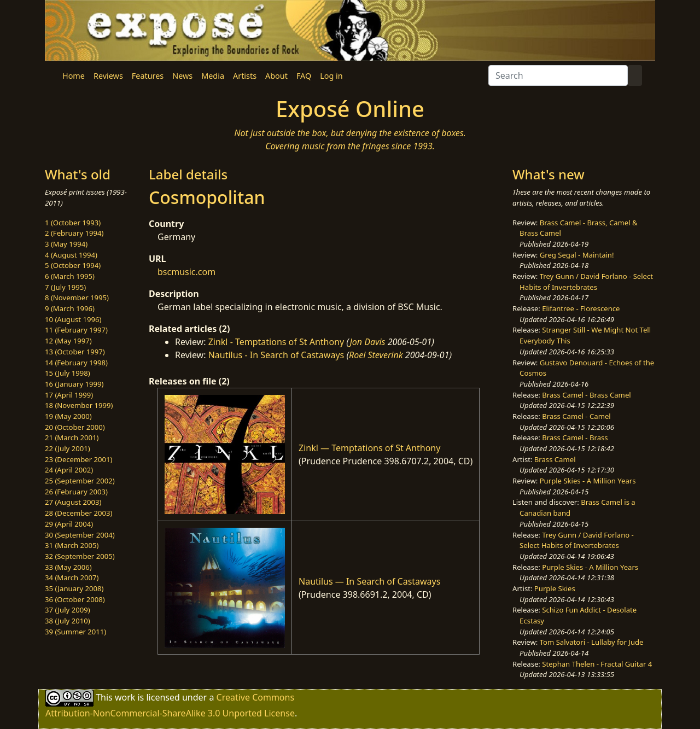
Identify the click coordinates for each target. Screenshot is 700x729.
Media (213, 76)
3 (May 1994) (66, 244)
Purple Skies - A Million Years (588, 481)
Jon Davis (367, 342)
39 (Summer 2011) (75, 632)
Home (74, 76)
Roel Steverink (376, 355)
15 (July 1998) (68, 373)
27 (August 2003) (73, 502)
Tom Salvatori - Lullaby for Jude (592, 642)
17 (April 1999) (69, 395)
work (125, 697)
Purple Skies (555, 588)
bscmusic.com (186, 272)
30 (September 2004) (80, 535)
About (276, 76)
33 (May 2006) (68, 567)
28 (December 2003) (78, 513)
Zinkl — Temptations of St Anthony (369, 448)
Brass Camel (555, 459)
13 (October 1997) (75, 352)
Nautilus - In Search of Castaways (276, 355)
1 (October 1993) (73, 223)
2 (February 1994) (74, 233)
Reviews (108, 76)
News (182, 76)
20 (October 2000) (75, 427)
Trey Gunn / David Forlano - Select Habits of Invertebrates (586, 282)
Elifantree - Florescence (581, 308)
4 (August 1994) (71, 255)
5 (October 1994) (73, 265)
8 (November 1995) (77, 298)
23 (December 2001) (78, 459)
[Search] (558, 75)
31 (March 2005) (72, 545)
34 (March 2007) (72, 578)
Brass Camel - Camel (576, 416)
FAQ (304, 76)
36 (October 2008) (75, 599)
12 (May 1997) (68, 341)
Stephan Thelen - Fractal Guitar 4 (597, 664)
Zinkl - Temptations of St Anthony (276, 342)
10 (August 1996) (73, 319)
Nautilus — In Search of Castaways (369, 581)
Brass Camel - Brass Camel (586, 395)
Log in (331, 76)
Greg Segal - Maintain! (577, 255)
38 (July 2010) (68, 621)
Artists (245, 76)
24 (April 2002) (69, 470)
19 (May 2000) (68, 416)
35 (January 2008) (74, 588)
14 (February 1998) (76, 363)
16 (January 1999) (74, 384)
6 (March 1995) (70, 276)
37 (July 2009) (68, 610)
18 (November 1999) (79, 405)
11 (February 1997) (76, 330)
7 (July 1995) (65, 287)
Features (148, 76)
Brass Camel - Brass (575, 438)
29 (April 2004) (69, 524)
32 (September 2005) (80, 556)
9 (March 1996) (70, 308)
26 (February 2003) (76, 492)
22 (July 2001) (68, 448)
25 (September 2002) (80, 481)
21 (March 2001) (72, 438)
